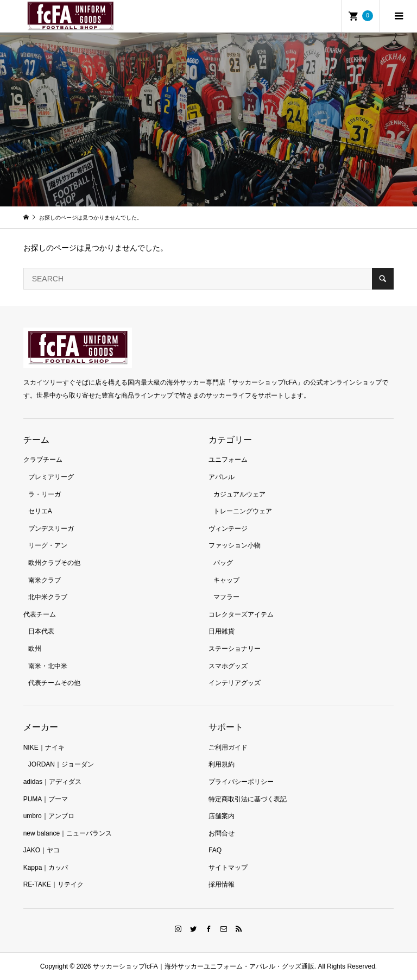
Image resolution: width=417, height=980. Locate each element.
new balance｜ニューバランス (68, 833)
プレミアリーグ (51, 477)
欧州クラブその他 (54, 563)
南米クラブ (45, 580)
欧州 (35, 649)
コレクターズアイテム (241, 614)
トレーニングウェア (243, 511)
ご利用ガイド (228, 747)
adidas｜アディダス (52, 782)
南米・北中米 (48, 666)
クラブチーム (43, 460)
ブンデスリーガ (51, 529)
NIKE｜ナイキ (44, 747)
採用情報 (222, 884)
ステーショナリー (235, 649)
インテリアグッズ (235, 683)
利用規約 (222, 764)
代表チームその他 (54, 683)
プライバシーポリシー (241, 782)
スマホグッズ (228, 666)
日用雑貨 (222, 631)
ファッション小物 (235, 545)
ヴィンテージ (228, 529)
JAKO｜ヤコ (42, 850)
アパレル (222, 477)
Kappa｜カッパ (46, 868)
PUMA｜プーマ (46, 799)
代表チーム (40, 614)
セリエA (40, 511)
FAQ (215, 850)
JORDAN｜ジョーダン (61, 764)
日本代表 (41, 631)
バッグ (223, 563)
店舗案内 (222, 816)
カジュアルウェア (239, 494)
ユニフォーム (228, 460)
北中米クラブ (48, 597)
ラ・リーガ (45, 494)
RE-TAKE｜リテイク (53, 884)
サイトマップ (228, 868)
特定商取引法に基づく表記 (248, 799)
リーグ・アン (48, 545)
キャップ (226, 580)
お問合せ (222, 833)
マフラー (226, 597)
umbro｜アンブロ (49, 816)
